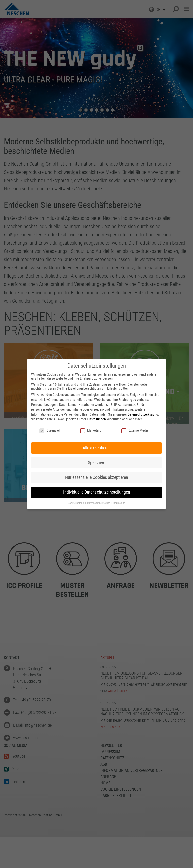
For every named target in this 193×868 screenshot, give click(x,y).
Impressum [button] (119, 503)
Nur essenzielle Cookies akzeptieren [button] (97, 477)
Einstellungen (96, 419)
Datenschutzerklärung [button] (99, 503)
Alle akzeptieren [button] (97, 448)
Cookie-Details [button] (76, 503)
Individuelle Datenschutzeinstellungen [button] (97, 492)
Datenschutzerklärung (143, 414)
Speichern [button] (97, 463)
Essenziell (50, 430)
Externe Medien (136, 430)
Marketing (91, 430)
